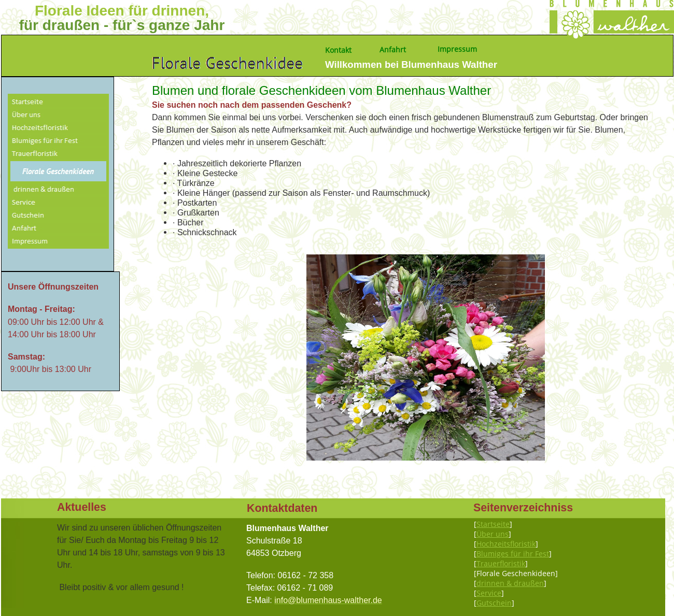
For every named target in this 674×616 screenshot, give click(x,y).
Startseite (493, 524)
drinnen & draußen (510, 583)
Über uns (493, 534)
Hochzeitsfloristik (506, 544)
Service (489, 593)
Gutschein (494, 603)
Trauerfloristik (501, 563)
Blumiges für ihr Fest (513, 554)
